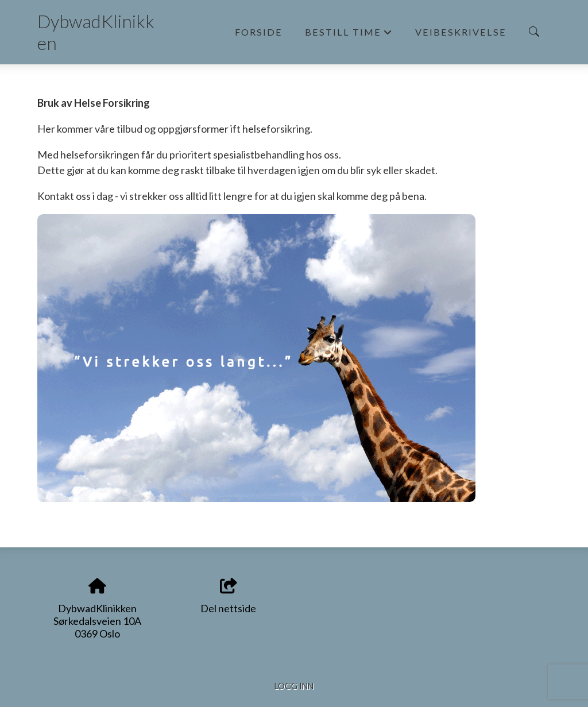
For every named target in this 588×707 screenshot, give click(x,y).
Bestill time (349, 35)
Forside (259, 32)
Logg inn (294, 686)
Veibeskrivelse (461, 32)
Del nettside (228, 596)
